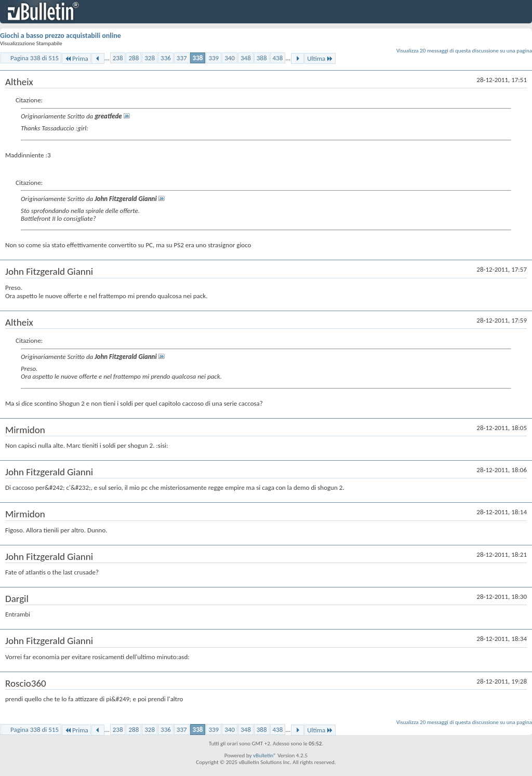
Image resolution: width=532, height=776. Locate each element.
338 (198, 58)
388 (262, 58)
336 (166, 58)
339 (214, 58)
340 (230, 58)
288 (134, 58)
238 (118, 58)
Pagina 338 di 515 (35, 58)
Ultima (320, 58)
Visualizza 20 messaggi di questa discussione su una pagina (464, 51)
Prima (76, 58)
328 (150, 58)
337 (182, 58)
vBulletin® (265, 755)
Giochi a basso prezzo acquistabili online (61, 36)
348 (246, 58)
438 (278, 58)
